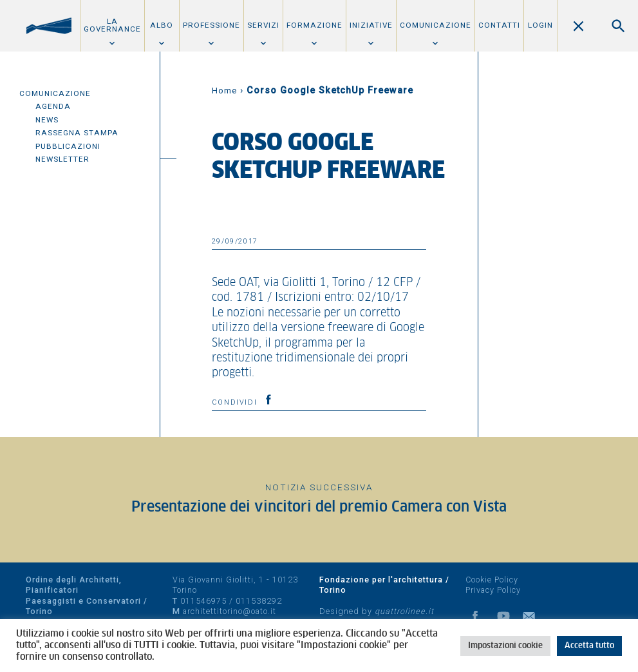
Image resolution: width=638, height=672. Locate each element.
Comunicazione (436, 25)
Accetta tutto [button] (589, 646)
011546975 (203, 601)
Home (224, 91)
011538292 (259, 601)
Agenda (53, 106)
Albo (162, 25)
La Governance (112, 25)
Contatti (499, 25)
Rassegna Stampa (77, 133)
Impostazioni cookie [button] (505, 646)
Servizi (263, 25)
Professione (211, 25)
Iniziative (371, 25)
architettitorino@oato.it (230, 611)
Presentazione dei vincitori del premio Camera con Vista (319, 507)
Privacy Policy (493, 590)
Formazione (314, 25)
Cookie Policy (492, 580)
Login (540, 25)
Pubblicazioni (68, 146)
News (47, 120)
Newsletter (62, 159)
